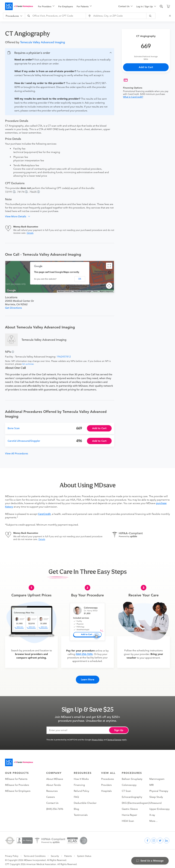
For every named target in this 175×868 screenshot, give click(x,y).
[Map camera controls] (109, 286)
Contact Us (52, 800)
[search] (161, 6)
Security (55, 853)
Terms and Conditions (35, 853)
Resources (52, 788)
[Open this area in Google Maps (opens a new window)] (11, 291)
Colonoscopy (129, 782)
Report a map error (106, 291)
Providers (106, 782)
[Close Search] (170, 16)
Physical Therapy (159, 788)
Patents (68, 853)
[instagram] (154, 838)
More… (154, 818)
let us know (28, 364)
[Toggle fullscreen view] (109, 266)
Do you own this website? (45, 279)
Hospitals (106, 788)
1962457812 (64, 357)
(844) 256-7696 (84, 654)
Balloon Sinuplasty (132, 776)
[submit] (151, 16)
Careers (51, 794)
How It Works (81, 776)
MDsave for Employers (18, 788)
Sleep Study (156, 794)
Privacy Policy (97, 737)
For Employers (66, 6)
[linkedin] (166, 838)
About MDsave (55, 776)
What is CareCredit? (133, 97)
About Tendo (54, 782)
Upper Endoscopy (159, 806)
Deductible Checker (85, 800)
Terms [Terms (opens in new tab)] (95, 291)
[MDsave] (19, 6)
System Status (84, 853)
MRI (151, 782)
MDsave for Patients (16, 776)
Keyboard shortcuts (65, 291)
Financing (79, 782)
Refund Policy (81, 788)
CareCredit (44, 514)
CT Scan (126, 788)
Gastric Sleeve (130, 806)
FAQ (76, 794)
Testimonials (81, 812)
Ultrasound (155, 800)
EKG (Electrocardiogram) (135, 800)
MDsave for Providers (17, 782)
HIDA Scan (128, 818)
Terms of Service (114, 737)
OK (80, 279)
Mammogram (157, 776)
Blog (76, 806)
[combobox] (56, 16)
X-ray (152, 812)
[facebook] (147, 838)
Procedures (108, 776)
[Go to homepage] (19, 760)
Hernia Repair (129, 812)
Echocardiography (132, 794)
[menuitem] (46, 6)
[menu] (73, 6)
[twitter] (160, 838)
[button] (60, 53)
